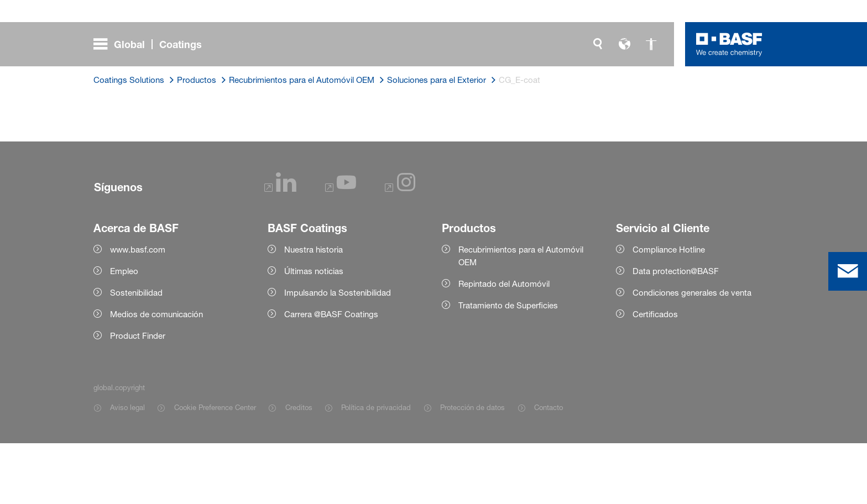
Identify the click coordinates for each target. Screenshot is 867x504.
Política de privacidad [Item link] (376, 468)
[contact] (848, 271)
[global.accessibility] (651, 44)
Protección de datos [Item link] (472, 468)
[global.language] (624, 44)
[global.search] (598, 44)
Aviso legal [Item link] (127, 468)
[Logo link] (729, 44)
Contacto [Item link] (549, 468)
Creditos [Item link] (299, 468)
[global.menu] (152, 44)
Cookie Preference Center (215, 468)
